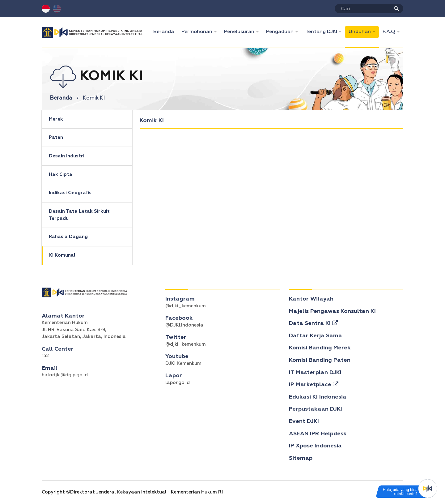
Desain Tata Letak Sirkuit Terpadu (79, 215)
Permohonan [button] (197, 32)
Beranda (165, 31)
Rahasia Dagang (68, 237)
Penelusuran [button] (240, 32)
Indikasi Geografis (70, 193)
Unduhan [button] (360, 32)
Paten (56, 137)
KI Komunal (62, 255)
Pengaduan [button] (280, 32)
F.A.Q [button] (390, 32)
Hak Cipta (61, 175)
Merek (56, 119)
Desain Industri (67, 156)
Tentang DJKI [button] (322, 32)
